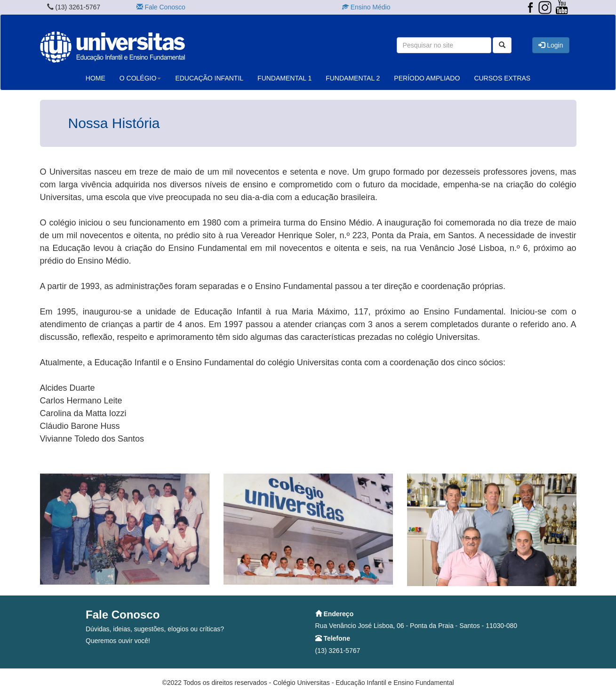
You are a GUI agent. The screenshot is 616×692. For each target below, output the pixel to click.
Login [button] (551, 45)
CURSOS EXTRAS (502, 78)
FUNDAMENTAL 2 (353, 78)
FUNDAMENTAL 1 (284, 78)
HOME (96, 78)
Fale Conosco (161, 7)
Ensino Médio (366, 7)
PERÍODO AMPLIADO (427, 78)
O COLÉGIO (140, 78)
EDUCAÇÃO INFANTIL (209, 78)
